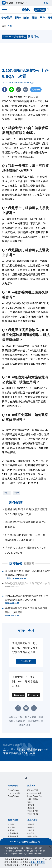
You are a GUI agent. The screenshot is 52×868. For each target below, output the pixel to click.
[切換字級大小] (26, 90)
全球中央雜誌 (33, 799)
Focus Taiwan (13, 790)
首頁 (4, 26)
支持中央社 (40, 10)
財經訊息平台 (33, 836)
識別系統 (11, 827)
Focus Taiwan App (35, 796)
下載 (46, 3)
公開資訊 (11, 830)
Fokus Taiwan (13, 796)
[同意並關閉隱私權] (50, 859)
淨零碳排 (31, 805)
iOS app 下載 (33, 790)
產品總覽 (31, 824)
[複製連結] (19, 90)
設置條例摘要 (13, 833)
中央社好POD (33, 814)
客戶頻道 (31, 827)
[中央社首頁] (26, 10)
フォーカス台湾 (14, 793)
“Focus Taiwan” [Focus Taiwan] (34, 854)
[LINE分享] (12, 90)
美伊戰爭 (7, 18)
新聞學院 (31, 808)
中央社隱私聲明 (38, 862)
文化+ (30, 802)
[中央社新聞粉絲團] (26, 779)
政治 (26, 18)
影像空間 (31, 830)
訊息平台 (31, 833)
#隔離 (16, 493)
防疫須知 (16, 564)
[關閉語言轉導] (50, 848)
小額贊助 (26, 661)
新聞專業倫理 (13, 836)
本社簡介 (11, 824)
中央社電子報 (33, 811)
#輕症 (7, 493)
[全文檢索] (48, 10)
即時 (18, 18)
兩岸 (43, 18)
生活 (10, 26)
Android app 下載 (34, 793)
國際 (34, 18)
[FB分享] (5, 90)
